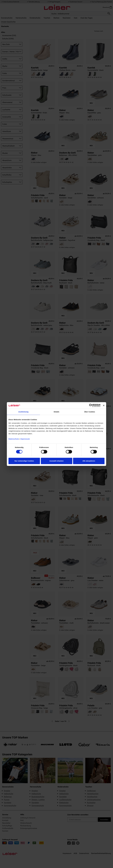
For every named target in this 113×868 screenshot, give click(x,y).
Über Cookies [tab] (90, 412)
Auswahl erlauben (56, 461)
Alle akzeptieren (89, 461)
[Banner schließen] (104, 405)
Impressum (25, 439)
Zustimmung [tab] (23, 412)
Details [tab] (56, 412)
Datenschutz (14, 439)
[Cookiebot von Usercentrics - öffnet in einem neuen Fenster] (91, 405)
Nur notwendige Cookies (24, 461)
